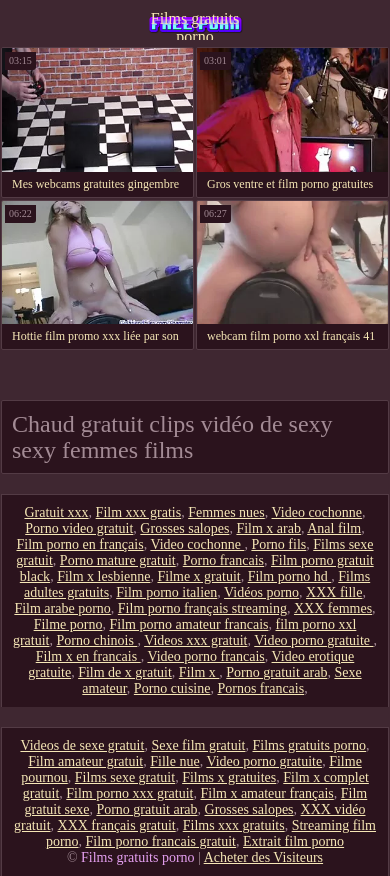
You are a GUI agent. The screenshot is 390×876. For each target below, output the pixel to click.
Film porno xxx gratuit (129, 793)
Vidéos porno (261, 592)
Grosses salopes (184, 528)
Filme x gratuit (198, 576)
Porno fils (278, 544)
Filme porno (68, 624)
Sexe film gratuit (198, 745)
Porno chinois (96, 640)
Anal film (334, 528)
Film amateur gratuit (85, 761)
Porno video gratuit (79, 528)
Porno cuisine (172, 688)
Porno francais (223, 560)
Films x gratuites (229, 777)
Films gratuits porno (195, 25)
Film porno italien (166, 592)
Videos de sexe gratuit (82, 745)
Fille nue (174, 761)
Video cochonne (317, 512)
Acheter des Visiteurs (263, 857)
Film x (199, 672)
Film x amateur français (266, 793)
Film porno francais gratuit (161, 841)
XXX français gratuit (117, 825)
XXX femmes (333, 608)
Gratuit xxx (56, 512)
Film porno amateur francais (188, 624)
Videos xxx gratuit (195, 640)
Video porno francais (205, 656)
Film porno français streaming (202, 608)
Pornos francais (260, 688)
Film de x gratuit (125, 672)
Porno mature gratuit (118, 560)
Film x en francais (88, 656)
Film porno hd (290, 576)
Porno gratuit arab (276, 672)
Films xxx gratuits (234, 825)
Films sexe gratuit (125, 777)
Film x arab (268, 528)
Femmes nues (226, 512)
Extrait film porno (293, 841)
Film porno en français (79, 544)
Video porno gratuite (313, 640)
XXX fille (334, 592)
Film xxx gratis (139, 512)
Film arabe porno (62, 608)
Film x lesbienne (103, 576)
